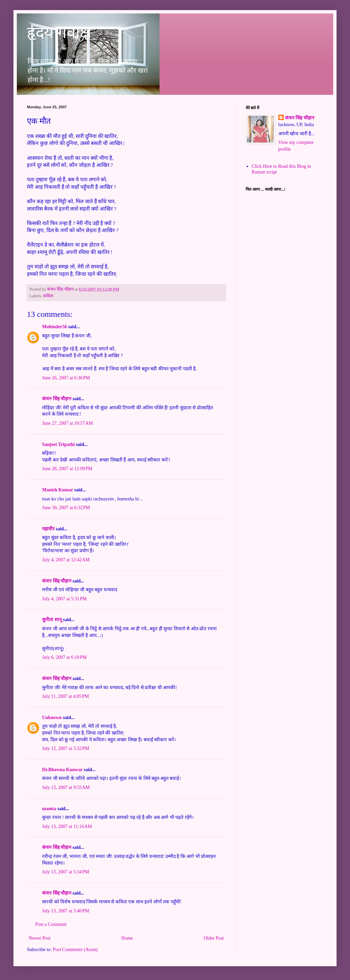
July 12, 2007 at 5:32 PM (66, 748)
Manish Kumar (58, 490)
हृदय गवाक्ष (59, 32)
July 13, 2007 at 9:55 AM (66, 787)
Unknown (52, 718)
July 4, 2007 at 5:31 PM (64, 599)
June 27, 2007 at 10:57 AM (67, 423)
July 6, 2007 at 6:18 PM (64, 657)
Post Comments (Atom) (75, 950)
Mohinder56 (55, 327)
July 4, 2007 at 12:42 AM (66, 560)
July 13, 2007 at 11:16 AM (67, 826)
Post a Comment (51, 924)
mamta (49, 809)
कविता (48, 296)
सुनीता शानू (52, 620)
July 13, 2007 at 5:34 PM (66, 872)
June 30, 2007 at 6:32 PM (66, 508)
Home (127, 938)
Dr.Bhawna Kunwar (62, 770)
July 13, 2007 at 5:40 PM (66, 911)
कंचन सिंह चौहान (57, 399)
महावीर (48, 529)
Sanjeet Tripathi (58, 444)
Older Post (214, 938)
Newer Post (40, 938)
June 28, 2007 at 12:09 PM (67, 469)
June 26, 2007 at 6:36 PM (66, 378)
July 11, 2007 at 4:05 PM (65, 696)
